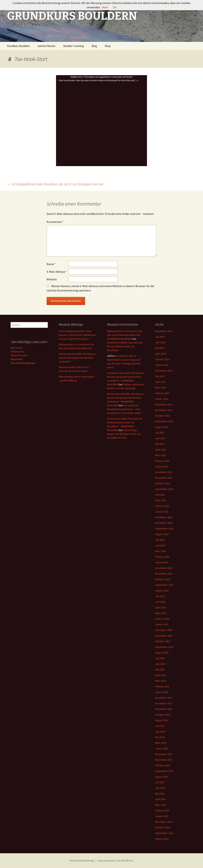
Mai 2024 (160, 348)
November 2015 (164, 760)
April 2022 (160, 450)
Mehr (105, 7)
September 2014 (164, 833)
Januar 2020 (162, 562)
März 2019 (161, 613)
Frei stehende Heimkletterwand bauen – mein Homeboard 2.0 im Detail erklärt (124, 409)
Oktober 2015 (163, 765)
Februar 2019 (162, 619)
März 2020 (161, 551)
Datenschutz (17, 351)
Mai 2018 (160, 670)
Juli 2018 (160, 658)
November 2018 (164, 636)
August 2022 (162, 427)
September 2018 (164, 647)
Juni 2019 (160, 602)
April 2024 (160, 354)
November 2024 (164, 331)
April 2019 (160, 607)
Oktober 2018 (163, 641)
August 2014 (162, 839)
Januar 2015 (162, 816)
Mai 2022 (160, 444)
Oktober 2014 (163, 827)
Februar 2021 (162, 506)
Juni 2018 (160, 664)
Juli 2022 (160, 433)
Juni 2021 (160, 495)
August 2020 (162, 534)
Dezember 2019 (164, 568)
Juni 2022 (160, 438)
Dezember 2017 (164, 698)
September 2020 (164, 529)
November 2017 (164, 703)
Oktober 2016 (163, 715)
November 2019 (164, 574)
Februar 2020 (162, 557)
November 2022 (164, 410)
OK (115, 7)
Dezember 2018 (164, 630)
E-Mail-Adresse (57, 272)
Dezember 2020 (164, 517)
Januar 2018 (162, 692)
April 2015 (160, 799)
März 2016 (161, 743)
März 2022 (161, 455)
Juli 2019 (160, 596)
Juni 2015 (160, 788)
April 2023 (160, 382)
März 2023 (161, 388)
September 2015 (164, 771)
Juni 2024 (160, 342)
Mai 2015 (160, 794)
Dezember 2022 (164, 404)
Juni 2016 (160, 732)
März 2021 (161, 500)
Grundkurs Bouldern (18, 46)
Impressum (17, 348)
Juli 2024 (160, 337)
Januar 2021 (162, 512)
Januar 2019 (162, 624)
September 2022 (164, 421)
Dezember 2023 (164, 371)
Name (51, 264)
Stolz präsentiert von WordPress (115, 861)
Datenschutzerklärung (82, 861)
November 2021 (164, 478)
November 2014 (164, 822)
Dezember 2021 (164, 472)
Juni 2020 (160, 545)
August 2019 (162, 591)
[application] (101, 121)
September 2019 (164, 585)
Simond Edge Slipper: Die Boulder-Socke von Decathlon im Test (124, 434)
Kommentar (55, 222)
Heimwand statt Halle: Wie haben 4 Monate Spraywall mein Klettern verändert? (77, 358)
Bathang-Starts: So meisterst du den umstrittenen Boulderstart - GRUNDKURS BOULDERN (124, 335)
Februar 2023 (162, 393)
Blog (94, 46)
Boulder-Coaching (74, 46)
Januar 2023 (162, 399)
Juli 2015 (160, 782)
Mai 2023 (160, 376)
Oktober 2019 (163, 579)
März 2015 (161, 805)
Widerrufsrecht (19, 355)
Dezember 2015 (164, 754)
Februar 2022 (162, 461)
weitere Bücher (47, 46)
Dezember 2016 (164, 709)
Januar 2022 (162, 466)
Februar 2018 (162, 686)
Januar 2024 (162, 365)
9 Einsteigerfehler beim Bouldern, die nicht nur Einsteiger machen (55, 184)
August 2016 (162, 720)
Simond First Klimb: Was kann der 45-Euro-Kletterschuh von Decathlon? (125, 346)
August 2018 (162, 653)
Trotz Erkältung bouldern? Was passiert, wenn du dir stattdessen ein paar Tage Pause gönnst (77, 335)
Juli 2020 (160, 540)
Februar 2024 (162, 359)
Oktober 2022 (163, 416)
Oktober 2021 (163, 483)
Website (52, 279)
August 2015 (162, 777)
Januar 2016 (162, 748)
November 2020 (164, 523)
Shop (108, 46)
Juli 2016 (160, 726)
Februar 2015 (162, 811)
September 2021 (164, 489)
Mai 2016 (160, 737)
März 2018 (161, 681)
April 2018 (160, 675)
